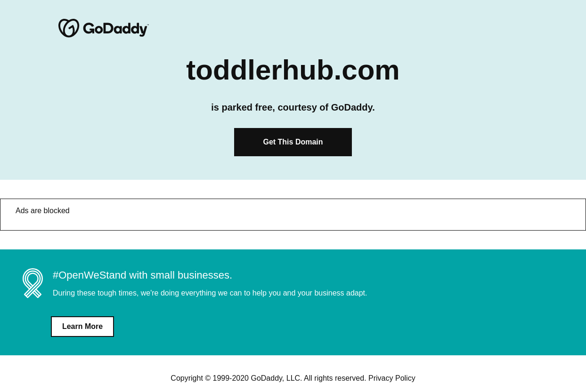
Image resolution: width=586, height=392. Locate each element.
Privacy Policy (392, 378)
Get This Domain (293, 142)
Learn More (82, 326)
